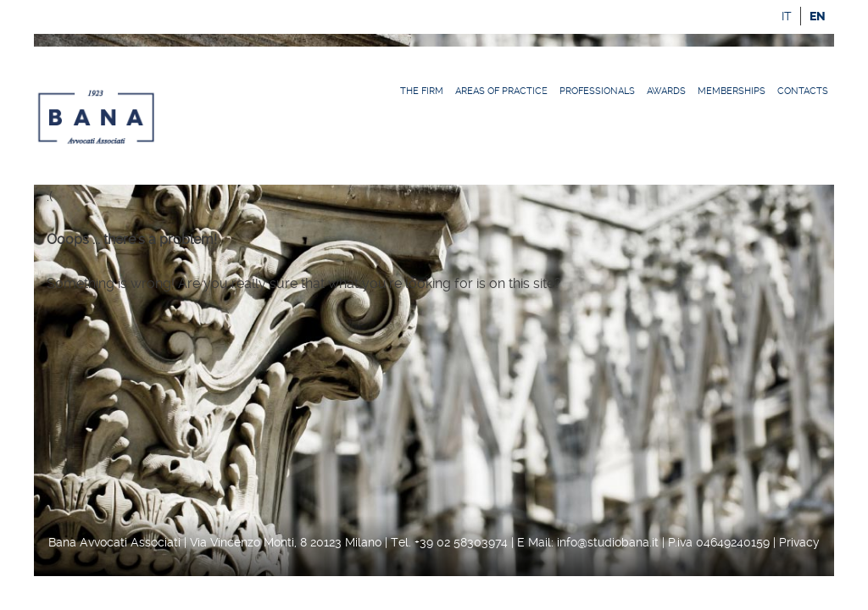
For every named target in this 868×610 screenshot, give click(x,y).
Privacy (799, 542)
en (818, 17)
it (787, 16)
